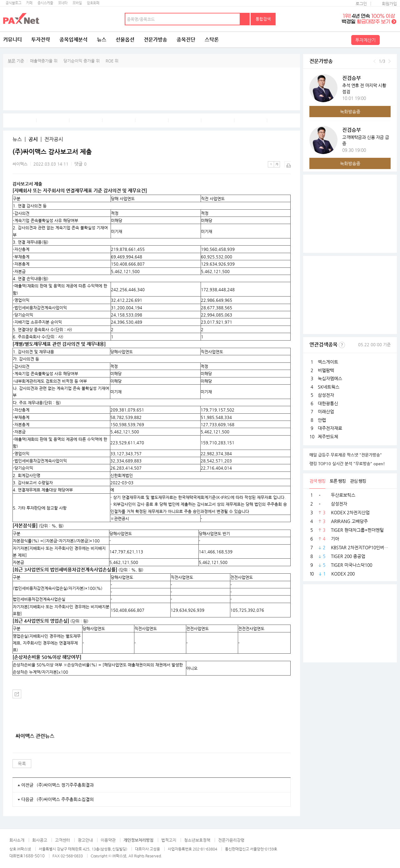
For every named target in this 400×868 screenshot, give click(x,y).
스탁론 (212, 40)
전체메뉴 (389, 40)
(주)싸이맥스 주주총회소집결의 (65, 799)
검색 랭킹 (317, 481)
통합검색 (263, 19)
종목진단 (186, 40)
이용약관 (108, 840)
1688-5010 (34, 856)
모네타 (63, 3)
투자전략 (41, 40)
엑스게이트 (328, 362)
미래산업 (326, 412)
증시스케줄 (45, 3)
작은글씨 (271, 164)
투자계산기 (365, 40)
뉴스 (102, 40)
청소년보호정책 (197, 840)
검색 (245, 19)
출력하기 (287, 164)
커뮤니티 (12, 40)
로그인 (361, 4)
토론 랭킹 (338, 481)
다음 (390, 61)
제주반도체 (328, 436)
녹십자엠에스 (330, 378)
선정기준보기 (342, 345)
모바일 (77, 3)
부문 (12, 61)
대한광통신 (328, 403)
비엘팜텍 (326, 370)
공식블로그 (13, 3)
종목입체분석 (73, 40)
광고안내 (85, 840)
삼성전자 (326, 395)
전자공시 (54, 139)
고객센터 (62, 840)
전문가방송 (155, 40)
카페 (29, 3)
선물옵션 (125, 40)
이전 (375, 61)
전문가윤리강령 (231, 840)
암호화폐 (93, 3)
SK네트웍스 (329, 387)
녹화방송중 (350, 112)
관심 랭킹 (358, 481)
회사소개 (17, 840)
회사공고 (40, 840)
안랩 (322, 420)
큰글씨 (277, 164)
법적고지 (169, 840)
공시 (33, 139)
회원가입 (389, 4)
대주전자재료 (330, 428)
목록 (22, 764)
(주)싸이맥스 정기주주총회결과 (65, 785)
